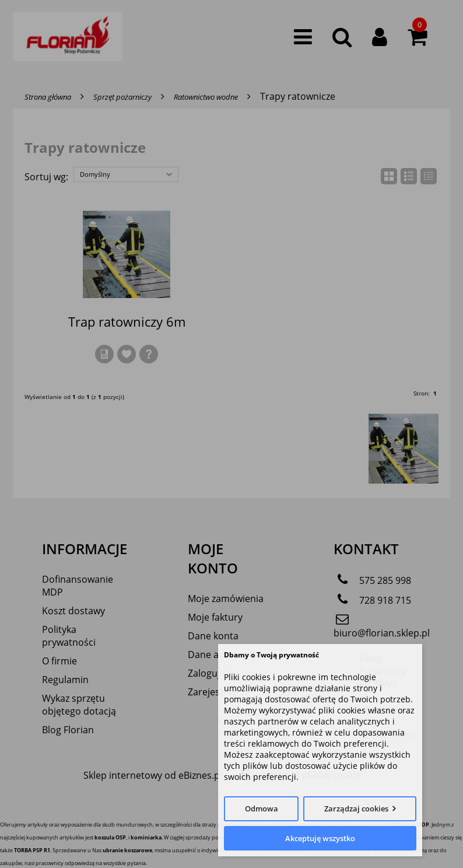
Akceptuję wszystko (320, 838)
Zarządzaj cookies (356, 808)
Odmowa (262, 808)
